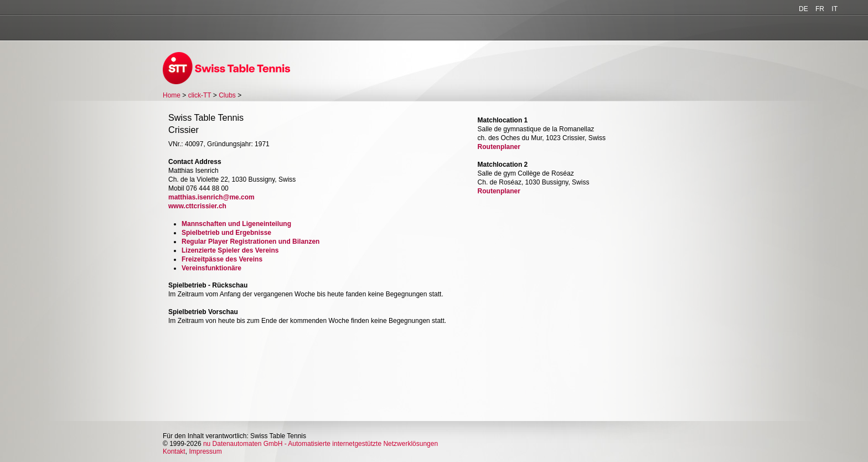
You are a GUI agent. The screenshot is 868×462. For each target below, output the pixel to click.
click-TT (200, 95)
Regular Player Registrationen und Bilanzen (250, 242)
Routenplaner (499, 147)
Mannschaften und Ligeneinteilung (236, 224)
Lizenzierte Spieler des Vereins (230, 250)
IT (835, 9)
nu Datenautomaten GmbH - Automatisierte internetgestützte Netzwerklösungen (321, 444)
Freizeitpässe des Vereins (222, 259)
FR (820, 9)
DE (804, 9)
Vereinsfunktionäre (211, 268)
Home (172, 95)
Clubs (227, 95)
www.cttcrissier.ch (197, 206)
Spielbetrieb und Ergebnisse (226, 233)
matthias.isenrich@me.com (211, 197)
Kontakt (174, 451)
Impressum (205, 451)
